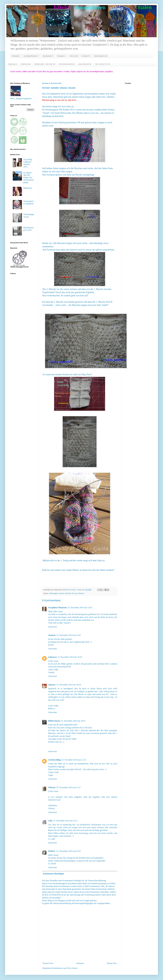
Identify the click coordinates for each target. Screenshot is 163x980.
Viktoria (52, 787)
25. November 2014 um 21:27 (68, 787)
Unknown (52, 657)
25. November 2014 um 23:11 (65, 821)
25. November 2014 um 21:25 (74, 760)
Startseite (16, 56)
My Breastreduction (67, 64)
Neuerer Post (48, 963)
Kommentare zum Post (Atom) (65, 968)
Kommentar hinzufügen (53, 874)
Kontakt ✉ (86, 56)
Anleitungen (53, 593)
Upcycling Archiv (85, 64)
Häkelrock (28, 188)
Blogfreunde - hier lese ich (45, 64)
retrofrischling (54, 760)
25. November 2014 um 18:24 (69, 685)
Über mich (74, 56)
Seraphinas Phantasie (57, 608)
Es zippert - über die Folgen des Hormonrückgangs (29, 177)
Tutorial (81, 593)
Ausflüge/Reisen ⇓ (31, 56)
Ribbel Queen (54, 721)
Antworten (52, 627)
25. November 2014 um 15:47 (69, 635)
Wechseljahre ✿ (100, 56)
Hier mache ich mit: (103, 64)
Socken (62, 593)
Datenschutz (26, 64)
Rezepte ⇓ (61, 56)
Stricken (68, 593)
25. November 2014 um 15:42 (80, 608)
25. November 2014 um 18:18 (70, 657)
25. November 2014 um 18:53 (73, 721)
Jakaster (52, 685)
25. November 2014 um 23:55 (68, 851)
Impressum (13, 64)
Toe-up (75, 593)
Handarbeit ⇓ (48, 56)
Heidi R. (52, 851)
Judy (50, 821)
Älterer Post (112, 963)
